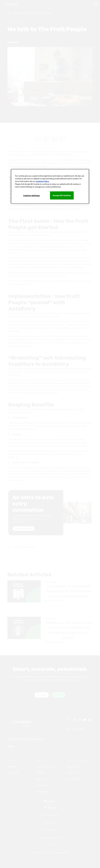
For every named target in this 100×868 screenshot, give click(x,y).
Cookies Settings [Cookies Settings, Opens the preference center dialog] (32, 196)
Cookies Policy (42, 181)
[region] (50, 186)
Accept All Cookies (62, 195)
